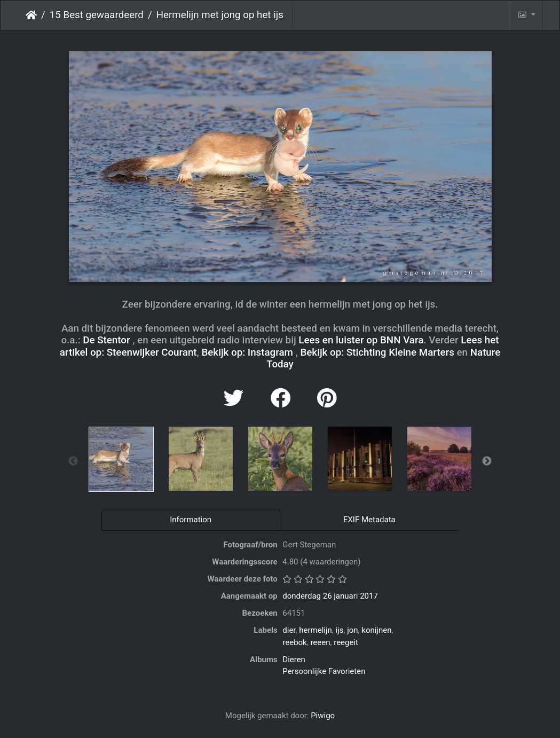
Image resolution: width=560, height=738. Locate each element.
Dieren (294, 660)
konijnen (376, 630)
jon (352, 630)
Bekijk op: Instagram (247, 352)
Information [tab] (191, 520)
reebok (294, 642)
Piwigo (323, 716)
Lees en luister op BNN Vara (361, 340)
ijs (339, 630)
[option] (121, 459)
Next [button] (487, 461)
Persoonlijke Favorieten (324, 671)
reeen (320, 642)
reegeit (346, 642)
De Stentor (106, 340)
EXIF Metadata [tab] (369, 520)
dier (289, 630)
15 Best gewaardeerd (97, 15)
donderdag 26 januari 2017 (330, 596)
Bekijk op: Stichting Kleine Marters (377, 352)
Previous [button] (73, 461)
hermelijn (316, 630)
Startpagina (31, 15)
